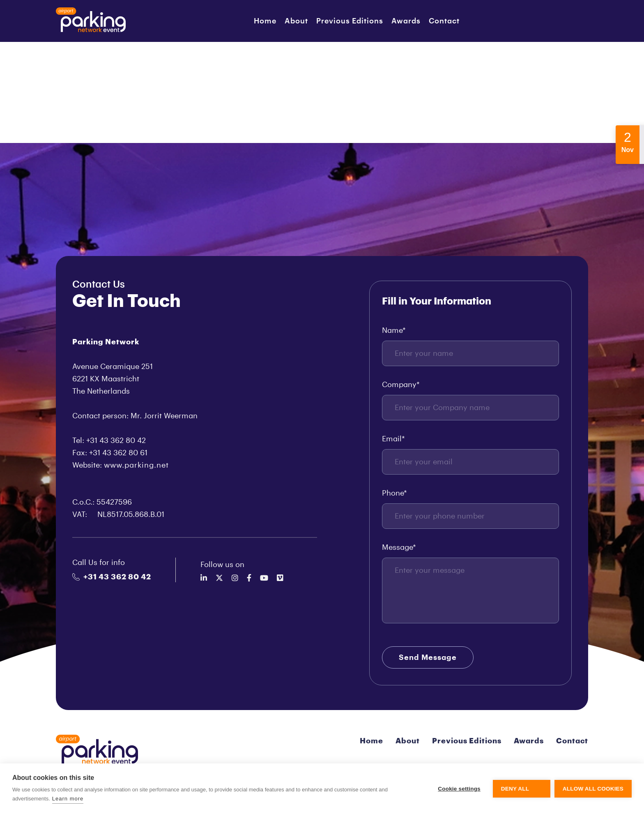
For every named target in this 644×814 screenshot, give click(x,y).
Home (265, 21)
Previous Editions (350, 21)
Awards (406, 21)
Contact (444, 21)
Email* (393, 439)
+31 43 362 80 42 (112, 577)
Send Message (428, 657)
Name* (394, 330)
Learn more (68, 799)
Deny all (515, 789)
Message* (399, 547)
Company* (401, 385)
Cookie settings (459, 789)
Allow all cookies (593, 789)
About (296, 21)
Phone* (394, 493)
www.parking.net (136, 465)
